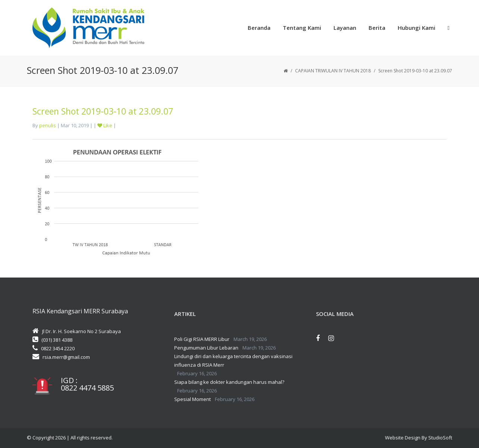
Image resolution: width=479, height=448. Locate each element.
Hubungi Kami (417, 28)
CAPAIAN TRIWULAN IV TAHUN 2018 (333, 71)
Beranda (259, 28)
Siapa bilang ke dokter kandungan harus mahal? (229, 382)
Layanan (345, 28)
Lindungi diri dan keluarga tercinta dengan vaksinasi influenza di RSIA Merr (233, 361)
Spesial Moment (192, 399)
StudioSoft (440, 438)
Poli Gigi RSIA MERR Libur (202, 339)
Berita (377, 28)
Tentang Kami (302, 28)
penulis (48, 125)
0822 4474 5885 (87, 388)
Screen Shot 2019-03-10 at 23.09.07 (103, 111)
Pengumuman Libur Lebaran (206, 348)
